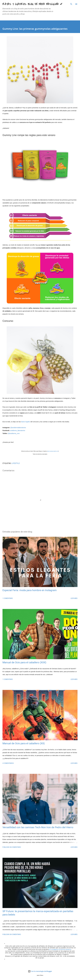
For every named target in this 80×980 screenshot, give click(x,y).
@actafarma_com (14, 433)
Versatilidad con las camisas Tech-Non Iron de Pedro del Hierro (38, 827)
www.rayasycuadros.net (53, 451)
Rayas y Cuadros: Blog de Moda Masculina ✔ (33, 4)
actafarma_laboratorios (18, 430)
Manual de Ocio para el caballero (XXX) (24, 662)
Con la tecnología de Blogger (40, 971)
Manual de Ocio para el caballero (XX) (24, 743)
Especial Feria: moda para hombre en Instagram (30, 590)
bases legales (26, 422)
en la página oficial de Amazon (60, 949)
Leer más (74, 598)
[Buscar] (71, 4)
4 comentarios (8, 763)
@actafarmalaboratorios (18, 428)
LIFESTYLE (16, 463)
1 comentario (8, 598)
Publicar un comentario (12, 847)
